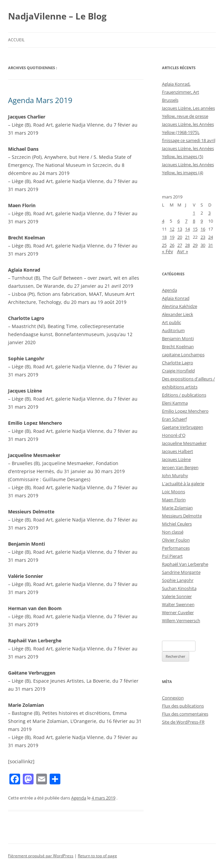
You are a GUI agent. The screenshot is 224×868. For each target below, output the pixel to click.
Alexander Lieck (178, 314)
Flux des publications (183, 706)
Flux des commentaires (185, 714)
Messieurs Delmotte (182, 516)
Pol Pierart (172, 556)
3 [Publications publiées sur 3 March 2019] (209, 213)
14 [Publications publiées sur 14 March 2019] (187, 229)
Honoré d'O (174, 435)
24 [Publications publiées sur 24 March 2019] (211, 237)
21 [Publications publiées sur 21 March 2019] (187, 237)
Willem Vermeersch (181, 621)
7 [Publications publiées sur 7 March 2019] (186, 221)
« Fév (167, 251)
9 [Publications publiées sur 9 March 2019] (202, 221)
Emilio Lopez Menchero (185, 411)
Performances (176, 548)
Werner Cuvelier (178, 612)
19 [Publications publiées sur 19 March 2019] (172, 237)
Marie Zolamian (177, 508)
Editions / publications (184, 395)
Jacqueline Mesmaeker (184, 443)
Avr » (183, 251)
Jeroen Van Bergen (180, 467)
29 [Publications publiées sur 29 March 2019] (195, 245)
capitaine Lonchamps (183, 355)
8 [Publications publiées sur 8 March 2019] (194, 221)
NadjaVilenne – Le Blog (57, 16)
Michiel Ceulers (177, 524)
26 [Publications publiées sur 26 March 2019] (172, 245)
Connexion (173, 698)
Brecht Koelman (178, 347)
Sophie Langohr (178, 580)
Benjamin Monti (178, 338)
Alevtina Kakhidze (180, 306)
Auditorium (173, 330)
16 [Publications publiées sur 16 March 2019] (203, 229)
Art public (172, 322)
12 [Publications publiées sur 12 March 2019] (172, 229)
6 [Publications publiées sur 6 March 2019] (179, 221)
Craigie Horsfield (178, 371)
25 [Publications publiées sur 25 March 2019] (164, 245)
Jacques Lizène (176, 459)
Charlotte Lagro (178, 363)
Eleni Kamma (175, 403)
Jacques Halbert (178, 451)
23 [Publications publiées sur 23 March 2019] (203, 237)
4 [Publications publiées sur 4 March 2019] (163, 221)
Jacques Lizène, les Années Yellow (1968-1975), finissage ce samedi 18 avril (189, 132)
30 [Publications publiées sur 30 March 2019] (203, 245)
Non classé (173, 532)
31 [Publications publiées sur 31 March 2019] (211, 245)
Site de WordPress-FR (183, 722)
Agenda (79, 798)
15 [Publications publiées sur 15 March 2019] (195, 229)
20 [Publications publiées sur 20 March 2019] (180, 237)
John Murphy (175, 475)
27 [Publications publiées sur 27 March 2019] (180, 245)
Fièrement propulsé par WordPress (41, 856)
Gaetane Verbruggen (183, 427)
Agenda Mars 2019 (40, 100)
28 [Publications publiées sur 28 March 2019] (187, 245)
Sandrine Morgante (181, 572)
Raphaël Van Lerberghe (185, 564)
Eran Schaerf (174, 419)
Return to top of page (97, 856)
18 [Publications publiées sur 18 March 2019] (164, 237)
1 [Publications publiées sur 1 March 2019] (194, 213)
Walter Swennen (178, 604)
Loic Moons (174, 492)
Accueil (16, 40)
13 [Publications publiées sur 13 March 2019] (180, 229)
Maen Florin (174, 500)
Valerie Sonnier (177, 596)
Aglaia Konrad (176, 298)
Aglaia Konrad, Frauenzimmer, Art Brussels (181, 92)
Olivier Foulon (176, 540)
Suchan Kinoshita (179, 588)
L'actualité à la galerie (183, 484)
